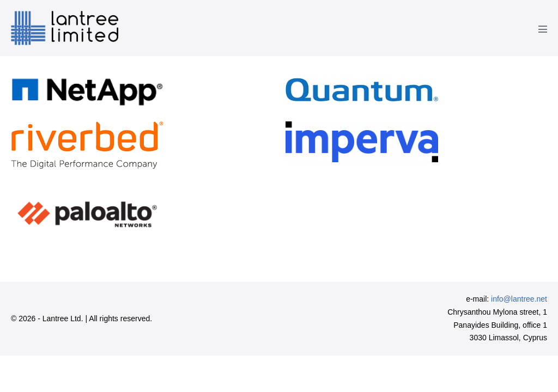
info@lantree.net (519, 299)
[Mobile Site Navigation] (543, 29)
